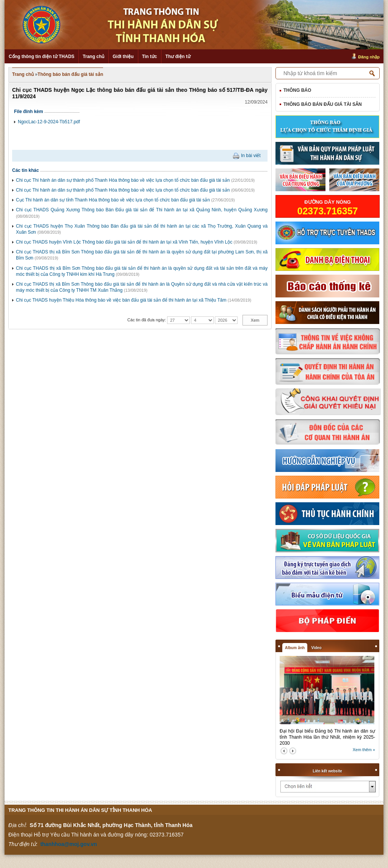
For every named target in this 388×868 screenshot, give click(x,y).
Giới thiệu (123, 57)
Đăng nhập (369, 57)
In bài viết (251, 156)
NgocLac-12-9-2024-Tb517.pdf (49, 122)
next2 (293, 751)
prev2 (284, 751)
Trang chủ (93, 57)
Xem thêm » (364, 750)
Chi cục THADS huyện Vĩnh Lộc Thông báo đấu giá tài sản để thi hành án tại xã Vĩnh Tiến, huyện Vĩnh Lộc (124, 242)
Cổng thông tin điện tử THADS (41, 57)
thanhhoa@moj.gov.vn (69, 844)
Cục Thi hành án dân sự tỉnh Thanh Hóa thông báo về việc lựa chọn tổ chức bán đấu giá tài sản (113, 200)
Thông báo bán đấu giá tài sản (70, 74)
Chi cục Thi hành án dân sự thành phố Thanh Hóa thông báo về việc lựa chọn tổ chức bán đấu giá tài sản (123, 180)
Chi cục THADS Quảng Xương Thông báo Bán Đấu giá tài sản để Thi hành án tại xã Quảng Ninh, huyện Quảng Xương (142, 210)
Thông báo (297, 90)
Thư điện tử (178, 57)
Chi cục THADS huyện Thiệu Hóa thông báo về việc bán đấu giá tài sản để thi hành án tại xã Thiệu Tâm (121, 300)
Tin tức (150, 57)
